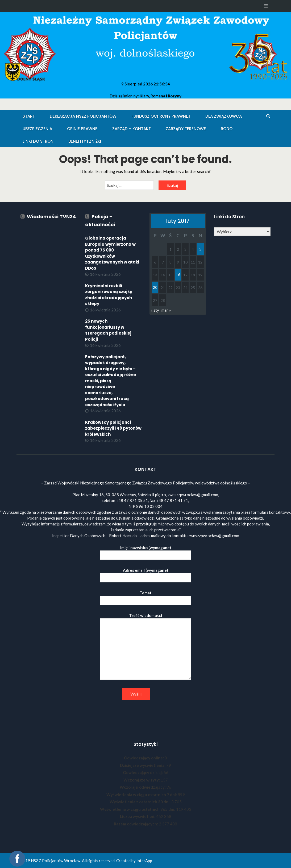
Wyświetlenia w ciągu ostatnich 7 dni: (142, 795)
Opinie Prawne (82, 129)
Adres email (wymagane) (145, 574)
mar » (166, 310)
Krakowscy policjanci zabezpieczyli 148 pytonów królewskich (113, 428)
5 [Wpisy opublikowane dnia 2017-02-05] (200, 249)
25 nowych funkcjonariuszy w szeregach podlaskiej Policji (108, 330)
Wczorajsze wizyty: (142, 780)
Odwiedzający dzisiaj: (143, 772)
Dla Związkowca (224, 116)
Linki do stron (38, 141)
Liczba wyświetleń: (138, 816)
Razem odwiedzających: (136, 824)
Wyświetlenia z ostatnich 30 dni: (140, 802)
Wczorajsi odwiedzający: (143, 787)
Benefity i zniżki (85, 141)
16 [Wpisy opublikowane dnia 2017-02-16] (178, 275)
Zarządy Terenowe (186, 129)
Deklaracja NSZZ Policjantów (83, 116)
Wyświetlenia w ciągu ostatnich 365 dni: (138, 809)
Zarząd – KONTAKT (132, 129)
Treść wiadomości (145, 647)
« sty (155, 310)
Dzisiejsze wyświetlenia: (143, 765)
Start (29, 116)
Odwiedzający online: (144, 758)
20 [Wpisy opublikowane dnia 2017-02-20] (155, 287)
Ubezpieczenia (37, 129)
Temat (145, 597)
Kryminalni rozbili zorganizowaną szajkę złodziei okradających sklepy (109, 295)
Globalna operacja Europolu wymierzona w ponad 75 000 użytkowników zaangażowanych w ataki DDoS (112, 253)
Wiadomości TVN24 (51, 217)
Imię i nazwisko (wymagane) (145, 551)
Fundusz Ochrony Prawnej (161, 116)
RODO (227, 129)
